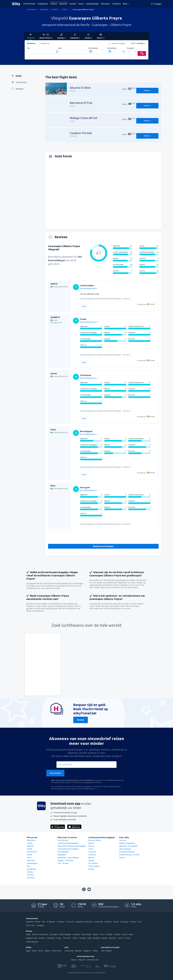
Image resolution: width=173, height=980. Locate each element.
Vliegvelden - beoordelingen (68, 857)
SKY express (93, 863)
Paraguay (40, 925)
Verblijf (73, 4)
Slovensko (112, 938)
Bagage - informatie (65, 860)
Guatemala (99, 922)
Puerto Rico (31, 925)
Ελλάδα (109, 934)
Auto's (81, 4)
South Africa (56, 951)
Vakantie (63, 4)
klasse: (133, 43)
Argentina (30, 922)
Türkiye (95, 951)
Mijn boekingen (125, 849)
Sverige (104, 938)
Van (28, 48)
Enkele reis (45, 43)
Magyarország (32, 938)
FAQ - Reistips (63, 863)
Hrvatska (117, 934)
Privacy (122, 857)
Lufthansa (92, 855)
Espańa (95, 934)
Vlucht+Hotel (29, 4)
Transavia (92, 852)
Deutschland (86, 934)
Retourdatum (112, 48)
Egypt (28, 951)
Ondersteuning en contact (129, 855)
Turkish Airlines (94, 866)
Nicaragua (124, 922)
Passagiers (131, 48)
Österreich (67, 938)
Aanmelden (55, 773)
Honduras (108, 922)
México (116, 922)
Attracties (105, 4)
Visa (28, 866)
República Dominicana (84, 922)
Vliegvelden (62, 855)
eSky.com (82, 960)
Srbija (89, 938)
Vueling (91, 869)
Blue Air (91, 857)
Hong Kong (69, 951)
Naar (60, 48)
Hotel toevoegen (118, 43)
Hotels (29, 855)
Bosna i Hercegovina (40, 934)
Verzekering (31, 869)
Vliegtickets (43, 4)
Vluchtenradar (63, 840)
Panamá (133, 922)
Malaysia (78, 951)
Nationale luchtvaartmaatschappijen (72, 846)
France (102, 934)
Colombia (60, 922)
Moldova (42, 938)
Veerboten (31, 860)
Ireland (125, 934)
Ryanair (91, 843)
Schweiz (127, 938)
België (28, 934)
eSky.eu (74, 960)
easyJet (91, 860)
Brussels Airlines (95, 840)
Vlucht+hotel (32, 852)
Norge (59, 938)
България (54, 934)
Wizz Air (91, 846)
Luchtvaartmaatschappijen (68, 843)
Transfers (116, 4)
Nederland (51, 938)
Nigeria (47, 951)
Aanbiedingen (92, 4)
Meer (125, 4)
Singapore (87, 951)
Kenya (34, 951)
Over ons (123, 840)
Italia (131, 934)
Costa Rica (70, 922)
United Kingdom (32, 942)
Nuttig (84, 306)
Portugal (82, 938)
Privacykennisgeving (127, 852)
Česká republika (65, 934)
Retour (32, 43)
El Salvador (51, 922)
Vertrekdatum (93, 48)
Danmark (76, 934)
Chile (43, 922)
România (96, 938)
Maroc (41, 951)
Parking (30, 872)
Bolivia (38, 922)
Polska (75, 938)
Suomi (120, 938)
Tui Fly (91, 849)
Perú (139, 922)
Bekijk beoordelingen (103, 546)
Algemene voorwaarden (128, 846)
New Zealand (106, 951)
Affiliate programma (127, 843)
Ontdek (81, 720)
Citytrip (54, 4)
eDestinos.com (93, 960)
